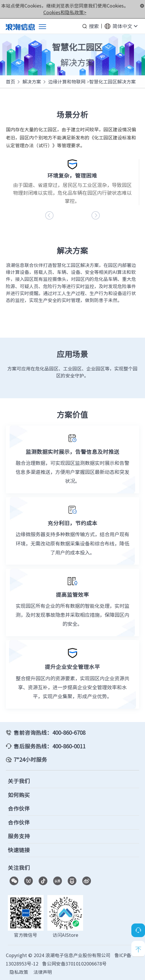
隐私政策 (19, 972)
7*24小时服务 (30, 759)
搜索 (94, 26)
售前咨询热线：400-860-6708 (50, 732)
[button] (96, 216)
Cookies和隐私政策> (65, 12)
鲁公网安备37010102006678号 (74, 963)
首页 (10, 81)
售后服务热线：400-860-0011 (50, 746)
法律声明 (43, 972)
